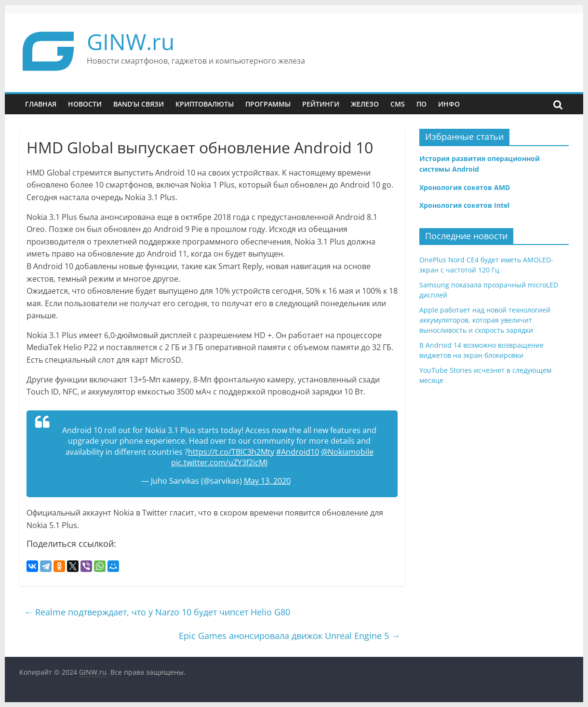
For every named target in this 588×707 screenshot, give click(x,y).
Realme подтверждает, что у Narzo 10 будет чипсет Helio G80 (157, 612)
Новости (85, 104)
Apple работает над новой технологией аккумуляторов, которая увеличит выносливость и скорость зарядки (485, 320)
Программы (268, 104)
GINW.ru (131, 41)
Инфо (449, 104)
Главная (41, 104)
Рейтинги (321, 104)
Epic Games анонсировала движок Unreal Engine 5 (289, 636)
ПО (421, 104)
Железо (365, 104)
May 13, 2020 (267, 481)
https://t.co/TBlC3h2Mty (231, 452)
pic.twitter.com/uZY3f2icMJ (219, 462)
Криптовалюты (205, 104)
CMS (398, 104)
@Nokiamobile (347, 452)
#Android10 (298, 452)
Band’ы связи (139, 104)
